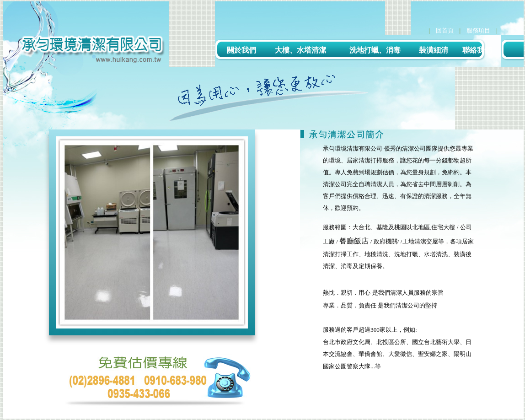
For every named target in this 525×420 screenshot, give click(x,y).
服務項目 (478, 30)
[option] (152, 232)
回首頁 (445, 30)
